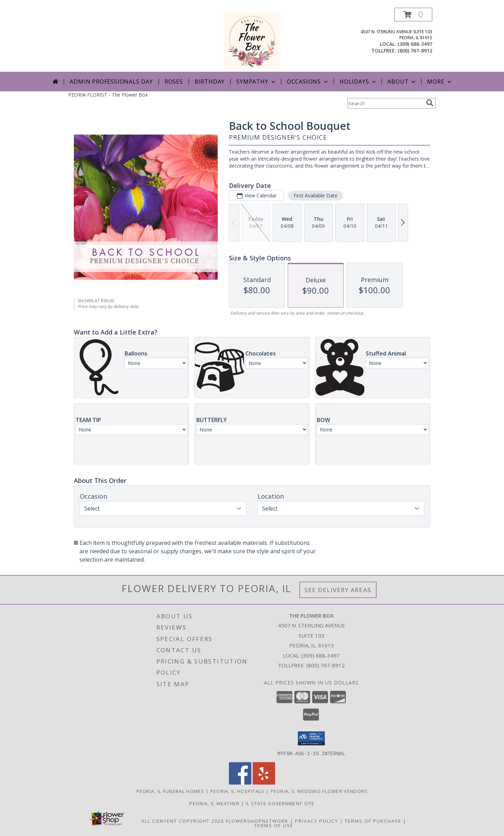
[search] (430, 103)
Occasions (308, 82)
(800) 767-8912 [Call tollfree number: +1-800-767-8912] (415, 51)
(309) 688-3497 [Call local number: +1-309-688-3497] (415, 44)
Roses (174, 82)
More (440, 82)
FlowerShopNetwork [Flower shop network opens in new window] (257, 821)
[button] (413, 15)
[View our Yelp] (264, 782)
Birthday (210, 82)
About (402, 82)
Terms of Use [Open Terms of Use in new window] (274, 825)
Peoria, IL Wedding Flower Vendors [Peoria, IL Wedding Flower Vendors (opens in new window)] (319, 791)
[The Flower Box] (252, 40)
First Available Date (316, 195)
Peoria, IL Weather (214, 803)
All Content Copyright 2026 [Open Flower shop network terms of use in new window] (183, 821)
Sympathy (256, 82)
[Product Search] (385, 103)
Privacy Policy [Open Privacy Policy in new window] (317, 821)
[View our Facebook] (240, 782)
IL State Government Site (280, 803)
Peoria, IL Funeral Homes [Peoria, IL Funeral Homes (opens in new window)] (170, 791)
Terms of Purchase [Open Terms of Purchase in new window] (373, 821)
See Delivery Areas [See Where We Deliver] (338, 590)
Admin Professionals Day (111, 82)
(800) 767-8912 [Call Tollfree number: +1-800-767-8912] (325, 665)
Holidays (358, 82)
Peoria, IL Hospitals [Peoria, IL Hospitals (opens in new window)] (237, 791)
